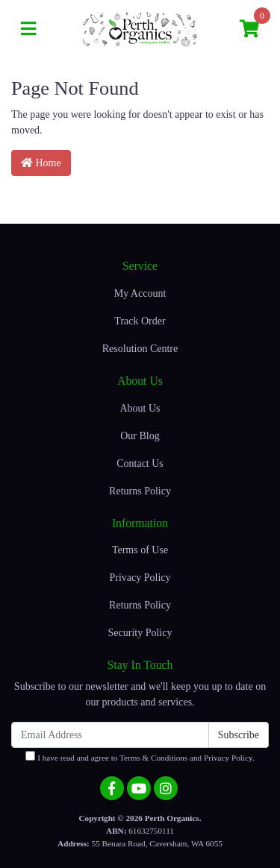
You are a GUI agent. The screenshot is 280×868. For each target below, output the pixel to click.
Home (41, 163)
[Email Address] (110, 735)
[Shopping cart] (249, 29)
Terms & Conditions (153, 758)
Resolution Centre (140, 349)
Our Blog (140, 436)
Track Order (140, 321)
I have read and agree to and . (140, 757)
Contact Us (140, 463)
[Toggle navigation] (28, 29)
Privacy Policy (140, 578)
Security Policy (140, 633)
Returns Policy (140, 491)
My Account (140, 293)
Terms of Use (140, 550)
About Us (140, 408)
